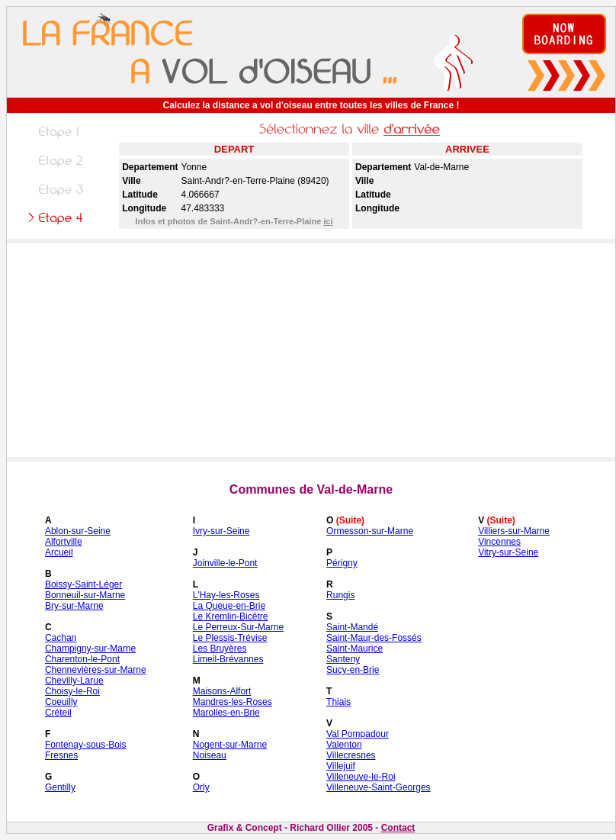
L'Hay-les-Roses (226, 595)
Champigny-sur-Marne (90, 649)
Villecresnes (351, 755)
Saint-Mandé (352, 627)
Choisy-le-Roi (72, 691)
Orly (201, 787)
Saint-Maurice (355, 649)
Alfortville (64, 542)
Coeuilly (61, 702)
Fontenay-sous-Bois (86, 745)
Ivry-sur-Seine (221, 531)
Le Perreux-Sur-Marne (238, 627)
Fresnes (61, 755)
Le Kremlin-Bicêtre (231, 616)
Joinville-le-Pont (225, 563)
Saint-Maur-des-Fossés (374, 638)
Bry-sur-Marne (74, 606)
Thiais (338, 702)
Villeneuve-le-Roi (361, 777)
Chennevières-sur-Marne (96, 670)
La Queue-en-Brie (229, 606)
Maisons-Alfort (222, 691)
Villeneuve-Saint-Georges (379, 787)
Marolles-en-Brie (226, 713)
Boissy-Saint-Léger (83, 584)
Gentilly (60, 787)
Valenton (344, 745)
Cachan (61, 638)
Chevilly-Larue (74, 681)
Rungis (340, 595)
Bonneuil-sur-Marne (85, 595)
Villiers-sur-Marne (514, 531)
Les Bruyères (220, 649)
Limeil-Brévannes (228, 659)
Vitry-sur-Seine (508, 552)
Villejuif (341, 766)
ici (328, 221)
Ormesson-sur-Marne (370, 531)
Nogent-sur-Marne (230, 745)
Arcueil (59, 552)
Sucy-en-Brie (353, 670)
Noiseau (210, 755)
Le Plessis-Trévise (230, 638)
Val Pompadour (358, 734)
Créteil (58, 713)
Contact (398, 828)
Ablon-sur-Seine (78, 531)
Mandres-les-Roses (233, 702)
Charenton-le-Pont (82, 659)
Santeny (343, 659)
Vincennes (499, 542)
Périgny (342, 563)
